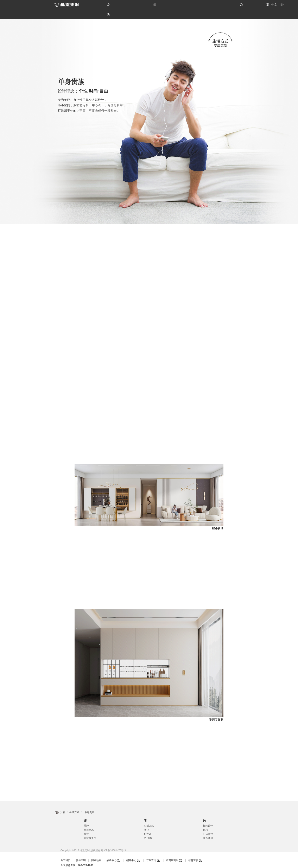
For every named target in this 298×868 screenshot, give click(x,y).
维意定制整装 (142, 861)
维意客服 (193, 851)
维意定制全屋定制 (70, 861)
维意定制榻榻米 (128, 866)
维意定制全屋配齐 (94, 861)
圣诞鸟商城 (172, 851)
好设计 (148, 824)
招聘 (205, 820)
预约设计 (208, 816)
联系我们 (208, 828)
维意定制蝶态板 (150, 866)
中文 (274, 5)
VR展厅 (148, 828)
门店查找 (208, 824)
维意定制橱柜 (87, 866)
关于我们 (65, 851)
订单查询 (151, 851)
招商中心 (131, 851)
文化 (146, 820)
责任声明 (81, 851)
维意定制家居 (199, 861)
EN (282, 5)
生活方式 (74, 803)
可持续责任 (90, 828)
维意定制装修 (161, 861)
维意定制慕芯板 (171, 866)
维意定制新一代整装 (119, 861)
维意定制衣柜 (68, 866)
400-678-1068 (86, 856)
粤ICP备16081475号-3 (113, 841)
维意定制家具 (180, 861)
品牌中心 (112, 851)
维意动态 (89, 820)
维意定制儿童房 (107, 866)
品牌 (86, 816)
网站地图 (96, 851)
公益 (86, 824)
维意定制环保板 (193, 866)
